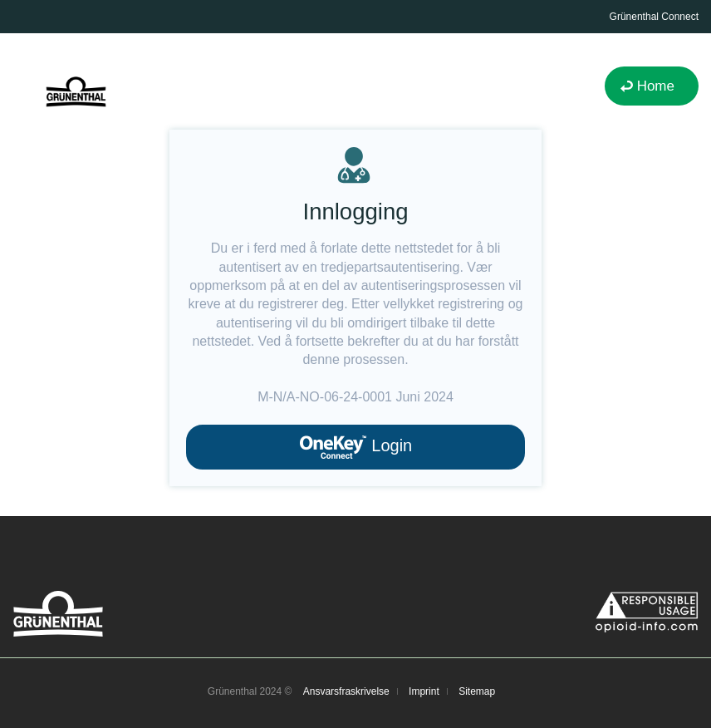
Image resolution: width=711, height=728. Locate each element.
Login (356, 447)
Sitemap (477, 691)
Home (656, 86)
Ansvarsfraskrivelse (346, 691)
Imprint (424, 691)
